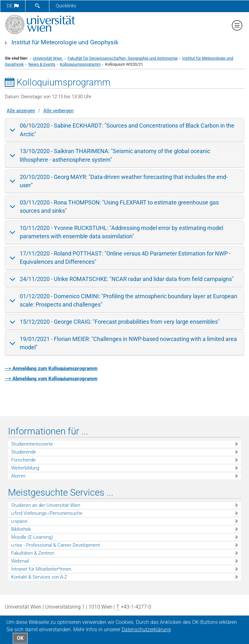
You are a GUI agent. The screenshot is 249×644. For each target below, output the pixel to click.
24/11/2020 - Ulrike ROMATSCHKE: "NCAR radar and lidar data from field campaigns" (127, 279)
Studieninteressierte (32, 444)
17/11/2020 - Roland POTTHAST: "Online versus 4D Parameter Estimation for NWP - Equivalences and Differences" (125, 258)
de (13, 6)
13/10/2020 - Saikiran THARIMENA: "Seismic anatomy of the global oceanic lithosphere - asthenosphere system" (115, 155)
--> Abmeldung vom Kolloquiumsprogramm (51, 379)
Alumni (18, 476)
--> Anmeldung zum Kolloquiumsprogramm (51, 368)
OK (20, 638)
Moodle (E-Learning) (32, 537)
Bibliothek (21, 529)
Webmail (20, 561)
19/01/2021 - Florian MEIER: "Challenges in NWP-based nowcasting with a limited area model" (128, 343)
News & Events (42, 64)
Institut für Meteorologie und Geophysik (65, 42)
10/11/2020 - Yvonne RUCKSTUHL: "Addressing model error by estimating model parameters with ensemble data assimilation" (121, 232)
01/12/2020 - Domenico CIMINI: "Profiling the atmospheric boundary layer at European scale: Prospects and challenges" (128, 300)
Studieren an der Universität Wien (46, 505)
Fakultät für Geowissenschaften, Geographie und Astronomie (123, 58)
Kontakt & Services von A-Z (39, 577)
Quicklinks (66, 6)
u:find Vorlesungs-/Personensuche (47, 513)
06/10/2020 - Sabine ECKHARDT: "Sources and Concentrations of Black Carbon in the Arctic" (127, 130)
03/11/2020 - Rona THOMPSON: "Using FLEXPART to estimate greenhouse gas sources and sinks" (119, 207)
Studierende (24, 452)
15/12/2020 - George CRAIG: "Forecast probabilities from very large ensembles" (120, 322)
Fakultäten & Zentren (33, 553)
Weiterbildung (25, 468)
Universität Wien (48, 58)
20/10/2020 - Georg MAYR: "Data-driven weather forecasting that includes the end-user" (124, 181)
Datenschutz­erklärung (146, 629)
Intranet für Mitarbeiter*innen (41, 569)
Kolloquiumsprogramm (80, 64)
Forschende (23, 460)
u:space (19, 521)
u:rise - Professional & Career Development (56, 545)
